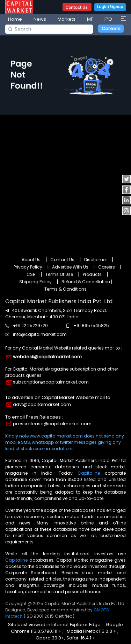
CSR (31, 274)
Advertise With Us (70, 267)
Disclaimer (96, 260)
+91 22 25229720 (30, 326)
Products (92, 274)
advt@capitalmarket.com (42, 404)
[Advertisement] (65, 182)
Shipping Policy (35, 282)
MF (90, 19)
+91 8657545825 (91, 326)
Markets (67, 19)
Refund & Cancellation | (87, 282)
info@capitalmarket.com (40, 334)
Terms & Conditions (65, 289)
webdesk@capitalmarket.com (47, 357)
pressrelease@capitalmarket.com (52, 424)
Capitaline (89, 473)
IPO (108, 19)
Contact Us (77, 7)
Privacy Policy (28, 267)
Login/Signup (110, 7)
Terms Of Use (59, 274)
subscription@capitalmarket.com (51, 382)
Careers (111, 29)
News (40, 19)
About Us (31, 260)
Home (15, 19)
